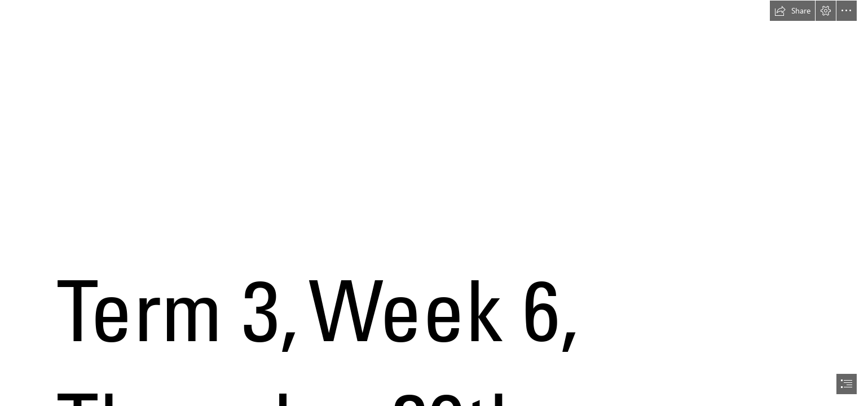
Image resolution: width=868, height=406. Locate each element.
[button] (792, 11)
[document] (434, 203)
